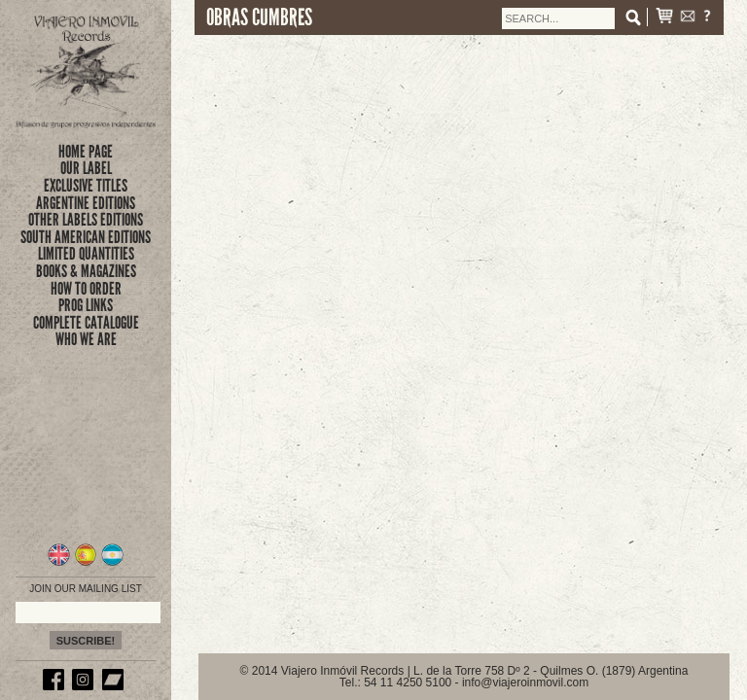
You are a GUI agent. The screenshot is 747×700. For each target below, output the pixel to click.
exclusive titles (86, 186)
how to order (86, 289)
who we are (86, 339)
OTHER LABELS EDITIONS (86, 220)
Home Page (86, 152)
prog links (86, 305)
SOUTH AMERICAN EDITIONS (86, 237)
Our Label (86, 168)
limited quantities (86, 254)
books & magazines (86, 271)
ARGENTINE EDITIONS (86, 203)
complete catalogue (86, 323)
